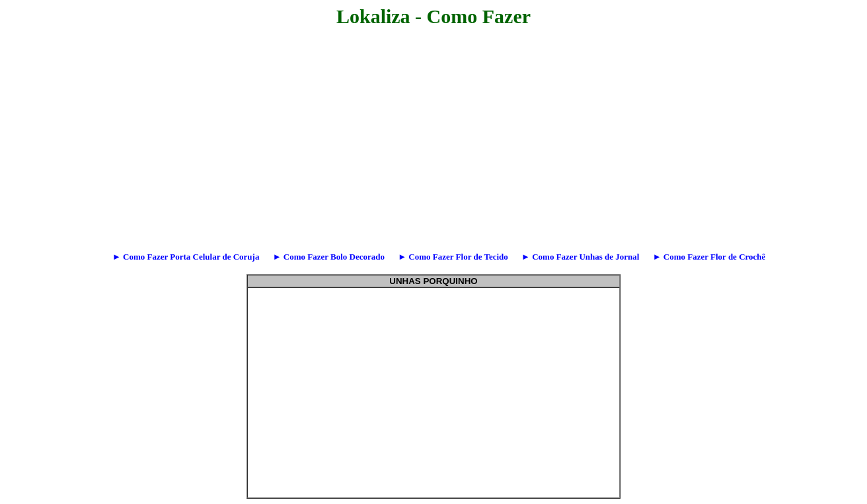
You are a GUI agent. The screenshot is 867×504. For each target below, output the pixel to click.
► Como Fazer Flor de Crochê (703, 257)
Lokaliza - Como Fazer (433, 16)
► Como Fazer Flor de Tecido (448, 257)
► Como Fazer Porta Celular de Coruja (181, 257)
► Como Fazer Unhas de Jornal (575, 257)
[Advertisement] (209, 122)
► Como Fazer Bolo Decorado (323, 257)
